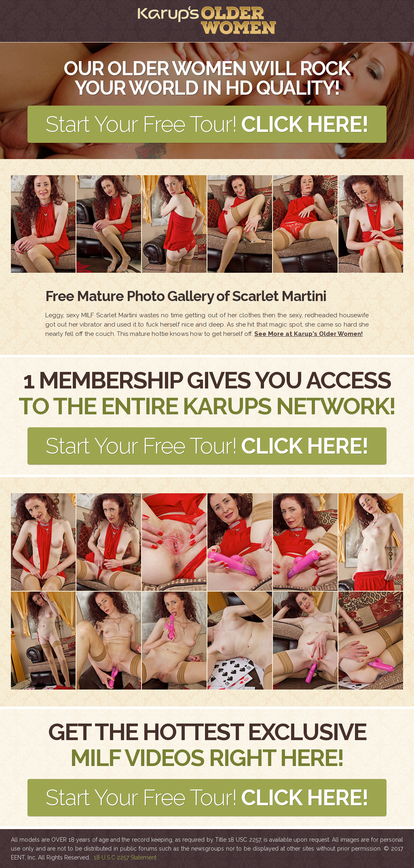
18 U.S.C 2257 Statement (125, 857)
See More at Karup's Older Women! (308, 334)
